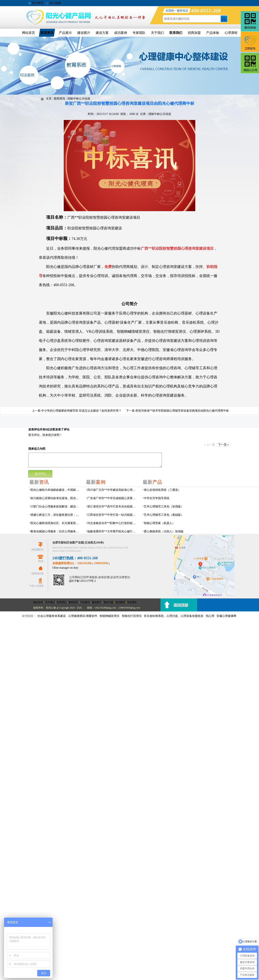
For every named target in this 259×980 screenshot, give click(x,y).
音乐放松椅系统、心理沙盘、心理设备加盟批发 (174, 616)
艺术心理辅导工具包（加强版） (164, 507)
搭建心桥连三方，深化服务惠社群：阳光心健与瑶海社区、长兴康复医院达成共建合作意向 (56, 515)
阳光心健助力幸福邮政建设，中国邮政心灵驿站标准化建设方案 (56, 490)
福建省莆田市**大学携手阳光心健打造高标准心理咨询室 (113, 531)
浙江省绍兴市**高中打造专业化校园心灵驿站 (113, 507)
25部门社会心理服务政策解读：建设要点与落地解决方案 (56, 507)
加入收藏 (55, 3)
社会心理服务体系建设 (52, 616)
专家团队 (139, 33)
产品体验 (213, 33)
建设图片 (84, 33)
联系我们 (176, 33)
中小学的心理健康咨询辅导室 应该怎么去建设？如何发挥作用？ (81, 411)
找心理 (210, 616)
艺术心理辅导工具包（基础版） (164, 515)
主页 (49, 99)
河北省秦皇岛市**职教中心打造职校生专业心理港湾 (113, 523)
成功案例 (121, 33)
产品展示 (65, 33)
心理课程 (231, 33)
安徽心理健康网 (226, 616)
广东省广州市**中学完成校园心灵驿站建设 (113, 498)
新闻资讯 (47, 33)
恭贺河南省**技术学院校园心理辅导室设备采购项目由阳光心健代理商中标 (182, 411)
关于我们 (157, 33)
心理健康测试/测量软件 (83, 616)
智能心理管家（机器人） (159, 523)
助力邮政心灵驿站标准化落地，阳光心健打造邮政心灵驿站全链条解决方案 (56, 498)
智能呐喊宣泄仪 (109, 616)
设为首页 (38, 3)
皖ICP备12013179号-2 (82, 581)
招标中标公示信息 (79, 99)
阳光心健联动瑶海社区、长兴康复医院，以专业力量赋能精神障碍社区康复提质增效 (56, 523)
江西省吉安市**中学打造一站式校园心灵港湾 (113, 515)
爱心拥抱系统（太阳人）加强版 (164, 531)
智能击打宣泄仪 (132, 616)
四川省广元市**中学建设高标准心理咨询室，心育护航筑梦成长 (113, 490)
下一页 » (223, 445)
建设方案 (102, 33)
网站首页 (29, 33)
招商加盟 (194, 33)
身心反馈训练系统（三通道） (162, 490)
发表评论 (34, 430)
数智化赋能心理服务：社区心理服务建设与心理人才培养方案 (56, 531)
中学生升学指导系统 (157, 498)
